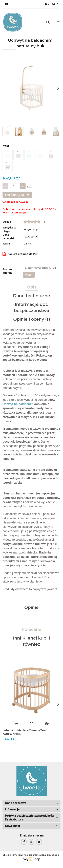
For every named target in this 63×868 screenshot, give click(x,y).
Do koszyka (17, 195)
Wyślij (29, 275)
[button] (56, 4)
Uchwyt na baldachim (18, 404)
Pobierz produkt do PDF (20, 254)
